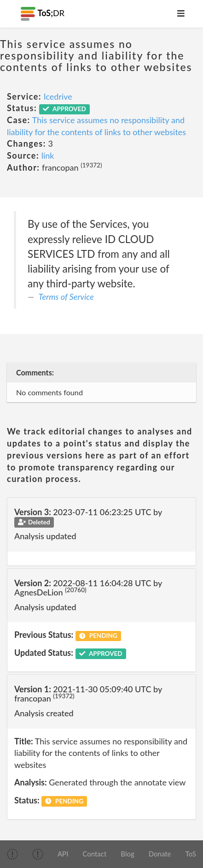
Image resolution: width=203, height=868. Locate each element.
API (63, 854)
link (48, 155)
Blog (127, 854)
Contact (94, 854)
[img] (12, 854)
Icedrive (58, 96)
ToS (191, 854)
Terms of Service (66, 297)
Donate (160, 854)
